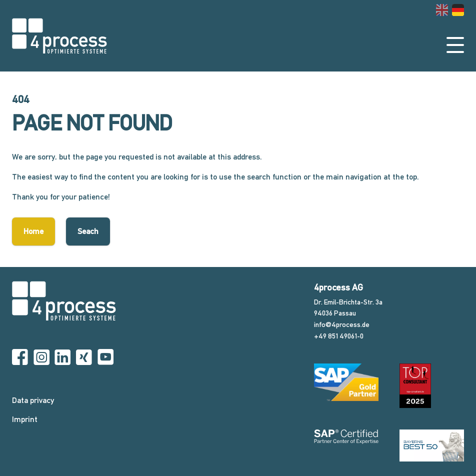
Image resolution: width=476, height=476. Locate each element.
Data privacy (33, 400)
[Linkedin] (62, 357)
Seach (88, 231)
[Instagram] (41, 357)
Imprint (25, 419)
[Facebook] (20, 357)
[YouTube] (105, 357)
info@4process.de (342, 324)
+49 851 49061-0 (339, 336)
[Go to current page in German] (458, 10)
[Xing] (84, 357)
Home (33, 231)
